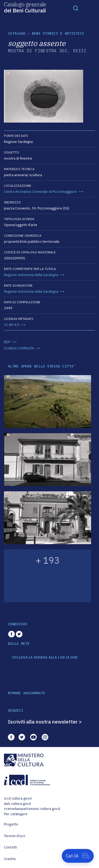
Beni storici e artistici (58, 33)
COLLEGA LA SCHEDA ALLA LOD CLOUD (45, 657)
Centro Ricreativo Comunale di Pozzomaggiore (40, 192)
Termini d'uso (15, 836)
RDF (7, 342)
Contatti (10, 847)
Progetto (11, 824)
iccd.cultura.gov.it (18, 798)
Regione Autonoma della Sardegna (31, 275)
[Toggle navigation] (76, 8)
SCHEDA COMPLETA (19, 348)
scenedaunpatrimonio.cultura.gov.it (32, 809)
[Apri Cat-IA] (78, 856)
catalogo (17, 33)
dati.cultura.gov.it (18, 804)
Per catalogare (16, 814)
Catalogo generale (25, 7)
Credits (10, 859)
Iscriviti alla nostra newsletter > (45, 722)
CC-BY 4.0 (12, 325)
